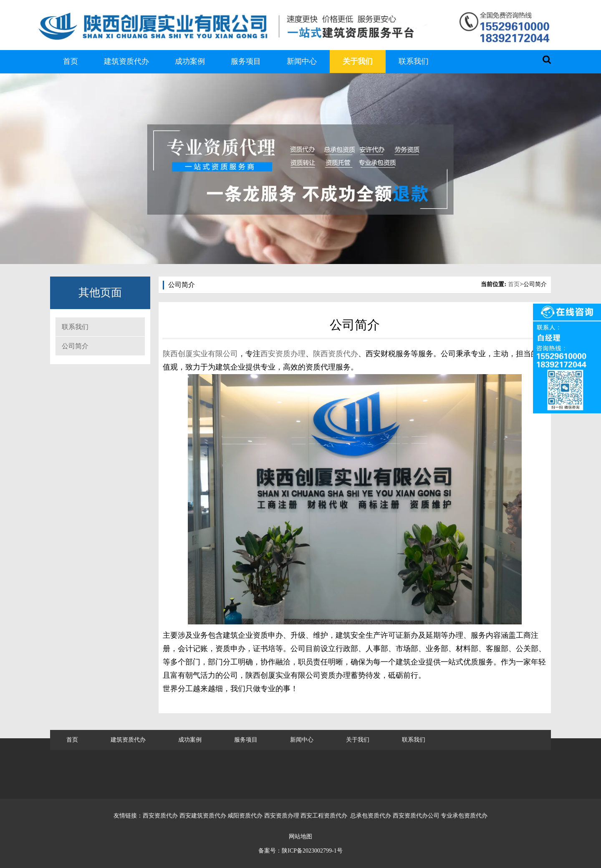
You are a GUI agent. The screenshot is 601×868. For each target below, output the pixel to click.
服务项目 (246, 61)
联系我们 (414, 61)
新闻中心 (302, 61)
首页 (71, 61)
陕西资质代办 (336, 354)
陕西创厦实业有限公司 (200, 354)
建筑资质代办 (126, 61)
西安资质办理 (283, 354)
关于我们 (358, 61)
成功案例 (190, 61)
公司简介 (75, 346)
